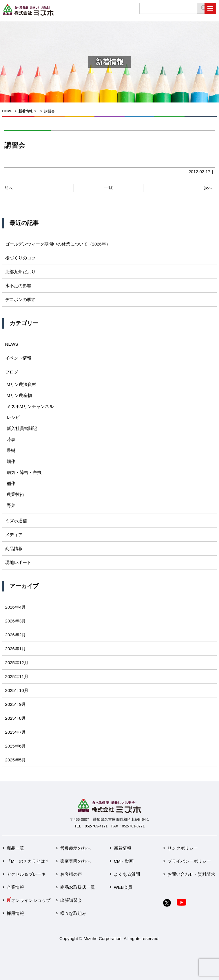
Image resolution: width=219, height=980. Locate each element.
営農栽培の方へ (75, 848)
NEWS (12, 344)
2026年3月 (16, 621)
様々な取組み (73, 913)
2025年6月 (16, 746)
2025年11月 (17, 676)
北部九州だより (20, 272)
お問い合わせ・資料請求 (191, 874)
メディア (14, 535)
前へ (9, 188)
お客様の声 (71, 874)
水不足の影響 (18, 286)
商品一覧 (15, 848)
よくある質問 (127, 874)
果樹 (11, 450)
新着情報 (25, 111)
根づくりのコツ (20, 258)
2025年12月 (17, 663)
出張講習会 (71, 900)
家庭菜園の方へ (75, 861)
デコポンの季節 (20, 300)
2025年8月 (16, 718)
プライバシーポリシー (189, 861)
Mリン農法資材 (22, 384)
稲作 (11, 483)
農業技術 (15, 494)
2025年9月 (16, 704)
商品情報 (14, 548)
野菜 (11, 505)
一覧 (108, 188)
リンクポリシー (183, 848)
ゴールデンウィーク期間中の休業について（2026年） (58, 244)
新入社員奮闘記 (22, 428)
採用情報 (15, 913)
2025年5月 (16, 760)
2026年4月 (16, 607)
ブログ (12, 372)
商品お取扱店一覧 (78, 887)
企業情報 (15, 887)
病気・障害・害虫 (24, 472)
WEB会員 (123, 887)
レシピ (13, 417)
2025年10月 (17, 690)
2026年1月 (16, 649)
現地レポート (18, 562)
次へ (208, 188)
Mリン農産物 (19, 395)
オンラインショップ (29, 900)
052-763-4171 (96, 826)
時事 (11, 439)
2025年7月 (16, 732)
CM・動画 (124, 861)
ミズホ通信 (16, 521)
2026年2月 (16, 635)
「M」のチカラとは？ (28, 861)
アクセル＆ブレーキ (26, 874)
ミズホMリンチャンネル (30, 406)
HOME (8, 111)
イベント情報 (18, 358)
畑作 (11, 461)
